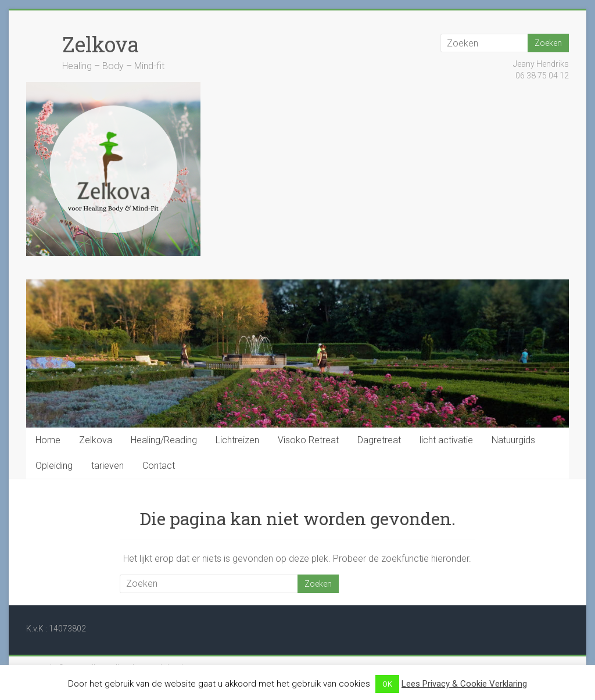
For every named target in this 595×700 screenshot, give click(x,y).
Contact (159, 466)
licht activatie (446, 440)
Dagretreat (379, 440)
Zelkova (101, 44)
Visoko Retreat (308, 440)
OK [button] (387, 684)
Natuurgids (513, 440)
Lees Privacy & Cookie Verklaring (464, 684)
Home (48, 440)
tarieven (107, 466)
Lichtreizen (237, 440)
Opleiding (54, 466)
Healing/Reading (164, 440)
